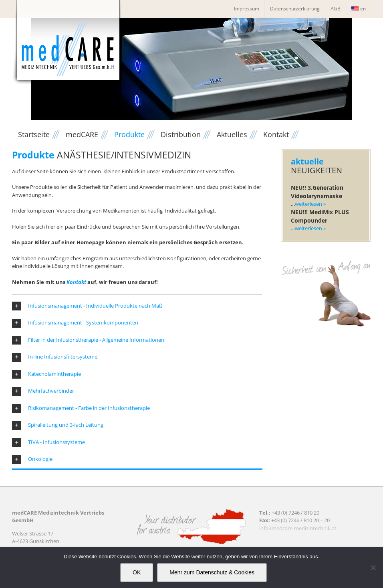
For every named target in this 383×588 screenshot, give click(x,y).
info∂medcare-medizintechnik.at (298, 528)
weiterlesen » (310, 204)
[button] (137, 306)
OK (137, 572)
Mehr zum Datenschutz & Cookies (212, 572)
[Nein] (373, 568)
